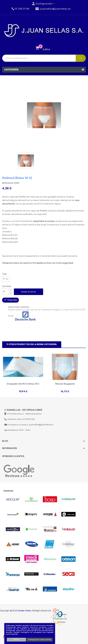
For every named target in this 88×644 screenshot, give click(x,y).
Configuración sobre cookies (40, 640)
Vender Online (25, 611)
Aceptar (16, 639)
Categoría (11, 70)
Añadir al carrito (29, 292)
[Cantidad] (6, 292)
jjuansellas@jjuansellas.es (41, 425)
